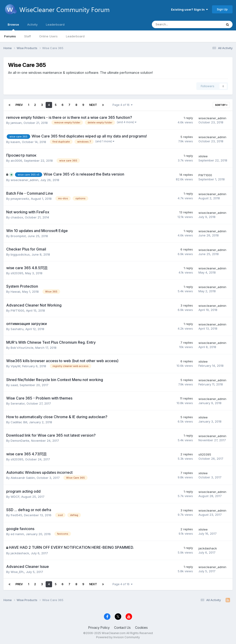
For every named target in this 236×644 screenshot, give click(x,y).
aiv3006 (16, 161)
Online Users (48, 36)
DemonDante (20, 441)
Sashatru (17, 329)
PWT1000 (205, 175)
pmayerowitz (20, 199)
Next (93, 105)
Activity (32, 24)
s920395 (17, 273)
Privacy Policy (99, 628)
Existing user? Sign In (189, 9)
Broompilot (18, 236)
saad (14, 385)
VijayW (15, 366)
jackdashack (20, 553)
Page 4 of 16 (122, 105)
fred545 (16, 515)
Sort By (221, 105)
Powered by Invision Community (118, 637)
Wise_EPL (17, 572)
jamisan (16, 123)
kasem (15, 142)
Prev (19, 105)
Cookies (141, 628)
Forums (10, 36)
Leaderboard (75, 36)
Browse (13, 27)
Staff (28, 36)
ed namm (17, 534)
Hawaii (15, 292)
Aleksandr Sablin (23, 478)
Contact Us (122, 628)
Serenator (18, 403)
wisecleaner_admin (212, 118)
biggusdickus (20, 254)
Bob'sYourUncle (22, 348)
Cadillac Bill (19, 422)
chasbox (17, 217)
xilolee (203, 156)
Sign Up (222, 9)
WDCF (15, 497)
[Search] (175, 24)
